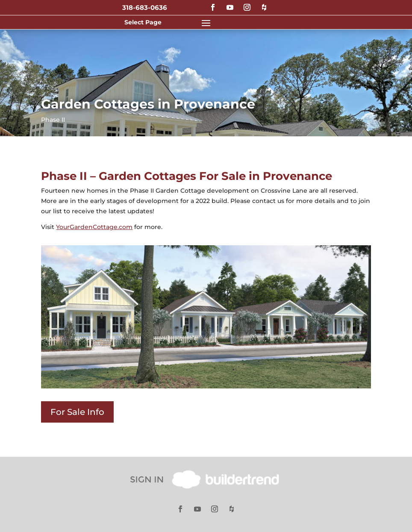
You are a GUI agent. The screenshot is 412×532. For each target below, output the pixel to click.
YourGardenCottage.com (94, 227)
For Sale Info (77, 412)
